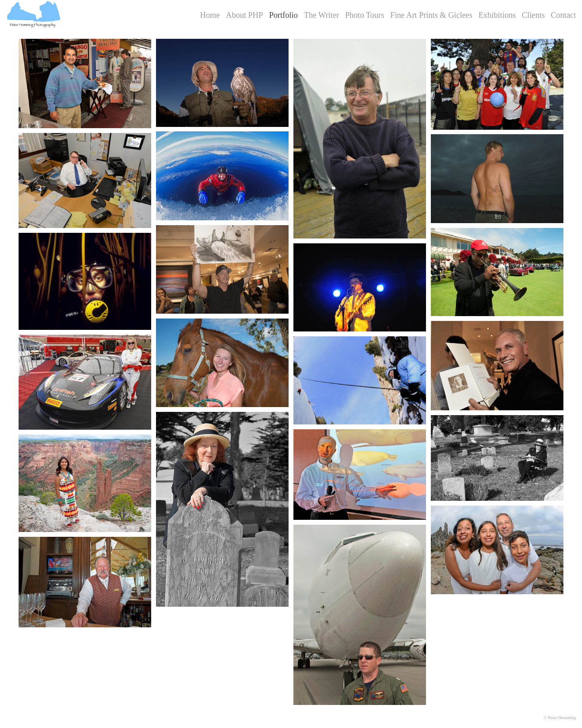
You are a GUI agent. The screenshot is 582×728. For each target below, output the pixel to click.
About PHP (245, 15)
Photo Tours (365, 15)
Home (210, 15)
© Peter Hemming (560, 717)
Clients (533, 15)
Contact (563, 15)
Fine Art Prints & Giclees (431, 15)
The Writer (322, 15)
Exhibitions (497, 15)
